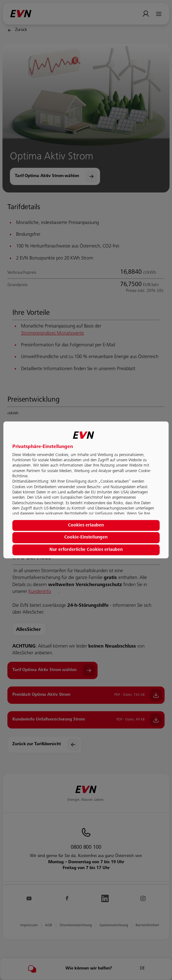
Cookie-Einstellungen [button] (86, 538)
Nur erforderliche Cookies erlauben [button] (86, 550)
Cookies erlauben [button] (86, 526)
